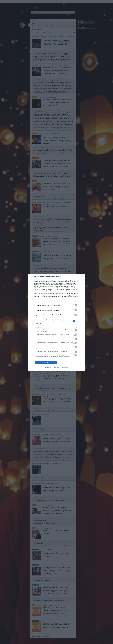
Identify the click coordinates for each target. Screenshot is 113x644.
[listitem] (57, 302)
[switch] (75, 305)
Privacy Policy (65, 368)
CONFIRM (46, 362)
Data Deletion (48, 368)
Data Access (56, 368)
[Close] (82, 277)
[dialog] (57, 322)
